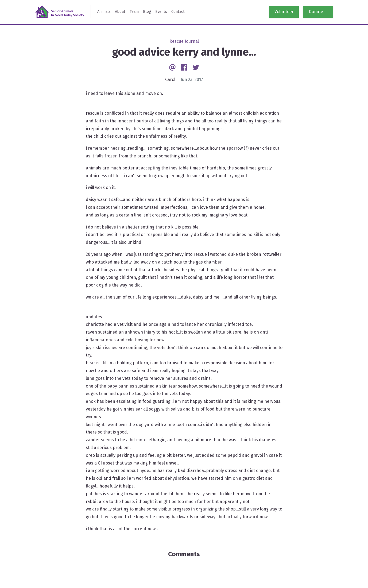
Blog (147, 12)
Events (161, 12)
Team (134, 12)
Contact (178, 12)
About (120, 12)
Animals (104, 12)
